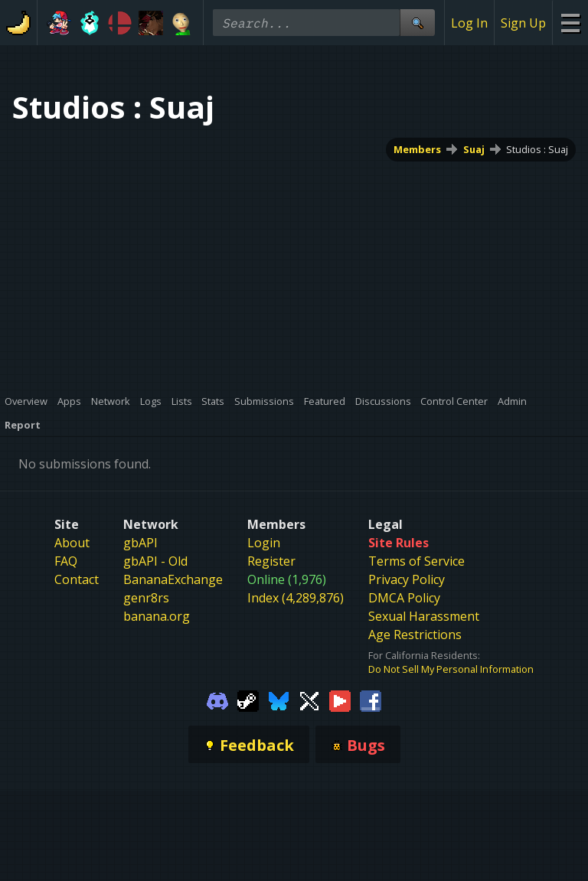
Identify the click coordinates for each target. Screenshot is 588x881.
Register (271, 561)
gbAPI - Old (155, 561)
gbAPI (140, 543)
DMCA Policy (404, 598)
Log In (469, 23)
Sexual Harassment (424, 616)
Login (264, 543)
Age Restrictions (415, 635)
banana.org (157, 616)
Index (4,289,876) (296, 598)
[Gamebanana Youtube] (340, 700)
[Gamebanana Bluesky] (279, 700)
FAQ (66, 561)
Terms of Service (416, 561)
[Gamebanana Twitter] (309, 700)
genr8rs (146, 598)
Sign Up (523, 23)
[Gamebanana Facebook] (371, 700)
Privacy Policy (407, 579)
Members (417, 149)
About (72, 543)
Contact (77, 579)
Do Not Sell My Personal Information (451, 669)
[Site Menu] (570, 23)
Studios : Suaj (537, 149)
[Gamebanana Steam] (248, 700)
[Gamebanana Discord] (217, 700)
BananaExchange (173, 579)
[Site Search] (417, 23)
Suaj (474, 149)
